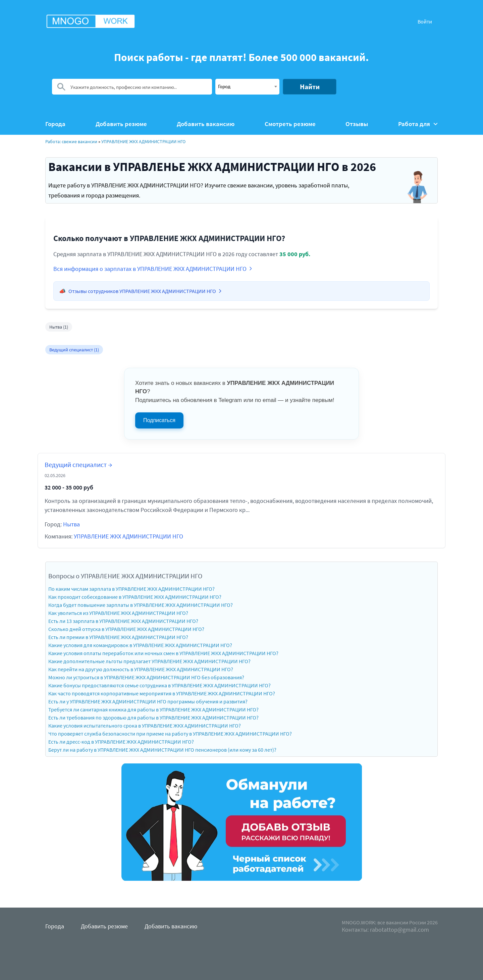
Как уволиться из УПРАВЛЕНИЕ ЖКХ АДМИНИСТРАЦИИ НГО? (118, 613)
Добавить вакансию (206, 124)
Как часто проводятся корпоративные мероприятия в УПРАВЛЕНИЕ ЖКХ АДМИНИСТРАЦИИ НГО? (162, 693)
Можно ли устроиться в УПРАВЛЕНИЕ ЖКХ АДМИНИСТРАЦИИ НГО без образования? (146, 677)
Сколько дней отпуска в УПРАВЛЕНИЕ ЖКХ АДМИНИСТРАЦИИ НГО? (126, 629)
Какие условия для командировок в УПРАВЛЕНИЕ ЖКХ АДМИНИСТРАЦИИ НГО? (140, 645)
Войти (425, 21)
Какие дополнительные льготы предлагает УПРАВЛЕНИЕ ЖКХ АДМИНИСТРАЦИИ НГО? (149, 661)
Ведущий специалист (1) (74, 350)
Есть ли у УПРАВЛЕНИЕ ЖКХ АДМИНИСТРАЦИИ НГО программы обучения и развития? (148, 701)
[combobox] (247, 87)
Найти (310, 87)
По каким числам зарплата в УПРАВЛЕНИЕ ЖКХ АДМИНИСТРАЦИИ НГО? (131, 589)
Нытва (71, 524)
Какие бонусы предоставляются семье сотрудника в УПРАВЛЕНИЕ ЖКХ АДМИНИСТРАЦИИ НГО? (159, 685)
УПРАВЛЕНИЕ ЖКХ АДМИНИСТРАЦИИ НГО (143, 141)
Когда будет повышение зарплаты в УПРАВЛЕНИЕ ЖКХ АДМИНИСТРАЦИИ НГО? (141, 605)
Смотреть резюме (290, 124)
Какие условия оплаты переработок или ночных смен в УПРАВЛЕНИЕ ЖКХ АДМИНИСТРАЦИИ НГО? (163, 653)
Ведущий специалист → (78, 465)
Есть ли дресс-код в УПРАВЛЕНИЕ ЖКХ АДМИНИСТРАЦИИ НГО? (121, 742)
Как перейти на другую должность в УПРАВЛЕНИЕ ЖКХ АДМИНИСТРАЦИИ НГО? (141, 669)
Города (55, 124)
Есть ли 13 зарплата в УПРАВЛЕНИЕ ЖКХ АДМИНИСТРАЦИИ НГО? (123, 621)
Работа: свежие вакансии (71, 141)
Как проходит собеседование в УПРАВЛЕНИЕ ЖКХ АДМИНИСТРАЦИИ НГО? (135, 597)
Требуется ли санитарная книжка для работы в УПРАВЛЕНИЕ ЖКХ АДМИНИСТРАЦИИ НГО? (153, 709)
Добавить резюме (121, 124)
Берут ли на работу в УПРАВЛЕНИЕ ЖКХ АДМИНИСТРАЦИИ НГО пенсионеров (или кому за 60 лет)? (162, 750)
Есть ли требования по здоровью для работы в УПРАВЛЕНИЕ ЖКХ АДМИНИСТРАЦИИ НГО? (153, 717)
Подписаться (159, 420)
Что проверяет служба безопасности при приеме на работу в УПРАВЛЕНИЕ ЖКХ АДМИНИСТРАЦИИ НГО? (170, 734)
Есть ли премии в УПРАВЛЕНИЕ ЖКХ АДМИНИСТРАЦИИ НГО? (118, 637)
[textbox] (247, 86)
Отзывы (357, 124)
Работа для (418, 124)
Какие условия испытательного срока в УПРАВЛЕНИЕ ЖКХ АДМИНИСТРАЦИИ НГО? (145, 726)
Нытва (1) (59, 327)
